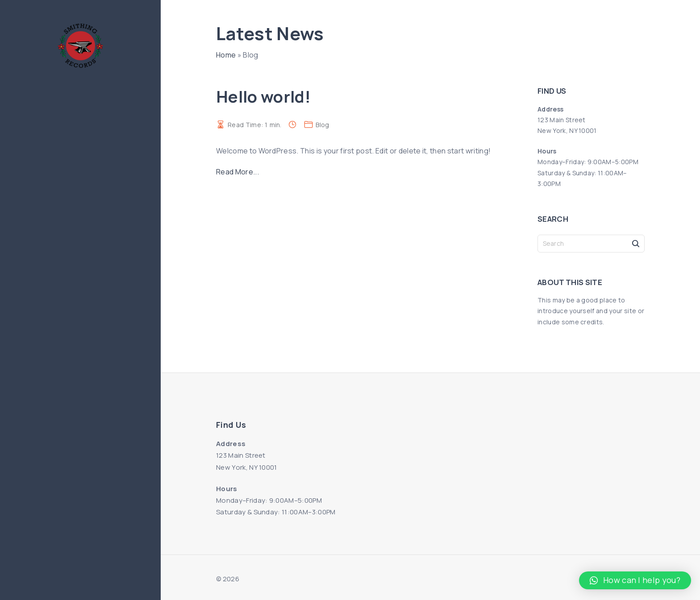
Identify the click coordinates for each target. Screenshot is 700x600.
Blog (322, 125)
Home (226, 55)
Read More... (237, 172)
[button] (635, 580)
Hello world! (263, 97)
